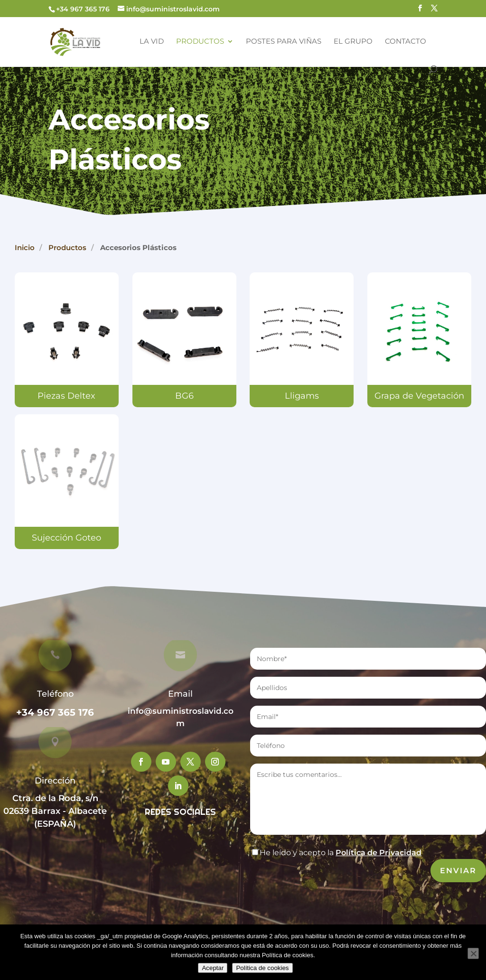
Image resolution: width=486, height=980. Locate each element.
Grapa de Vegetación (420, 396)
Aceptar (213, 968)
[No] (473, 953)
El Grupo (353, 42)
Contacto (406, 42)
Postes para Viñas (284, 42)
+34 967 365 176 (55, 712)
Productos (200, 42)
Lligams (302, 396)
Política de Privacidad (379, 853)
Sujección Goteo (67, 538)
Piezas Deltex (66, 396)
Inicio (25, 247)
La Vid (152, 42)
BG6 (184, 396)
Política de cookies (262, 968)
